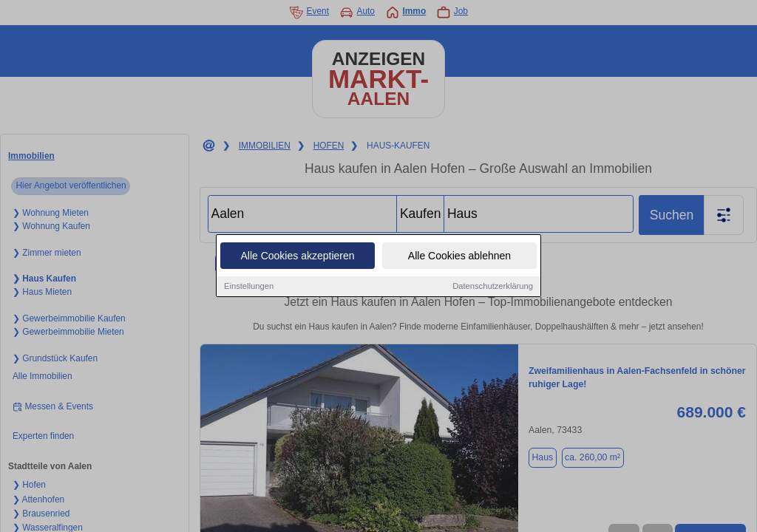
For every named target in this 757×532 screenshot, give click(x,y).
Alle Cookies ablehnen (459, 256)
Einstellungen (249, 286)
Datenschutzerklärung (493, 286)
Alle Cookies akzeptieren (297, 256)
